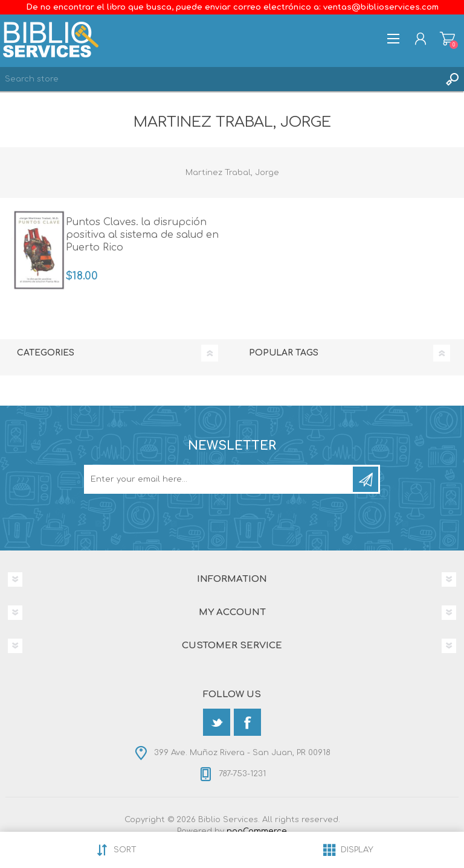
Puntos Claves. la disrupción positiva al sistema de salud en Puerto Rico (142, 235)
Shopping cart (447, 39)
